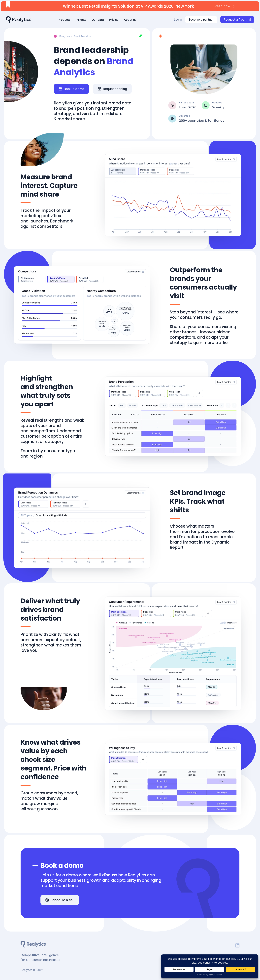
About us (130, 20)
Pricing (114, 20)
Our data (98, 20)
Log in (178, 20)
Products (64, 20)
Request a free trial (237, 20)
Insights (81, 20)
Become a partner (201, 20)
